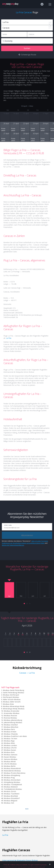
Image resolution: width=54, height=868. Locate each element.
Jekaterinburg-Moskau (13, 722)
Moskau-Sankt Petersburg (14, 690)
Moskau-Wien (9, 743)
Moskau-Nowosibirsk (12, 768)
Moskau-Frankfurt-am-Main (15, 736)
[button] (24, 604)
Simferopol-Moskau (11, 697)
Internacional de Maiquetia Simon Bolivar (20, 860)
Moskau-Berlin (10, 766)
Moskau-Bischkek (11, 796)
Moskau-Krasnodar (12, 711)
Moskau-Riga (9, 741)
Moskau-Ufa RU (10, 748)
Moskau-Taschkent (12, 794)
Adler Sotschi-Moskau (12, 699)
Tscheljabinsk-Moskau (13, 789)
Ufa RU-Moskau (10, 764)
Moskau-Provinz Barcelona (15, 773)
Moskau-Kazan (10, 750)
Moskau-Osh (9, 803)
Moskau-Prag (9, 778)
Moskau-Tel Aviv (10, 739)
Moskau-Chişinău (11, 734)
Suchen (27, 48)
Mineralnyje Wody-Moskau (14, 709)
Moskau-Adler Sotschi (12, 702)
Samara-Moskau (11, 759)
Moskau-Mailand (11, 787)
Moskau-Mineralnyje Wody (14, 706)
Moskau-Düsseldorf (12, 798)
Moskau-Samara (11, 755)
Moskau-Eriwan (10, 732)
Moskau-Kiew (8, 704)
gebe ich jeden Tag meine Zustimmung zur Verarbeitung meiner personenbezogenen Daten (25, 542)
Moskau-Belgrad (11, 801)
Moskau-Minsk (10, 762)
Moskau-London (10, 745)
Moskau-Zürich (10, 791)
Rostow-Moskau (10, 718)
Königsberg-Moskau (12, 782)
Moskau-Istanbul (11, 725)
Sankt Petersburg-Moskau (14, 693)
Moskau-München (11, 727)
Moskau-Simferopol (11, 695)
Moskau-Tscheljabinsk (13, 784)
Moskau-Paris (9, 729)
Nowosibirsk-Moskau (12, 771)
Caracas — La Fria (27, 673)
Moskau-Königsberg (12, 775)
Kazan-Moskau (10, 757)
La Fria (9, 338)
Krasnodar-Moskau (12, 713)
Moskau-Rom (9, 752)
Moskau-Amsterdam (12, 780)
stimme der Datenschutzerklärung (13, 545)
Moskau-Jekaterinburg (13, 720)
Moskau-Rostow (10, 716)
